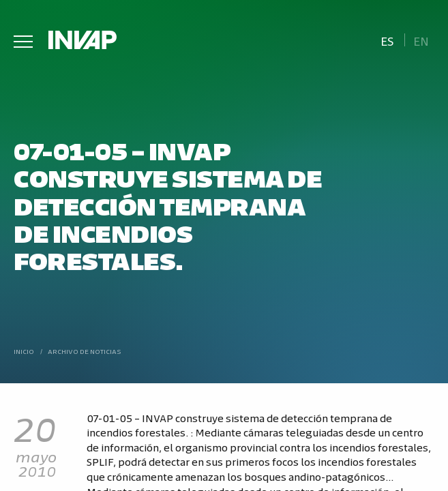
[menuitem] (387, 40)
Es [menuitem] (387, 41)
